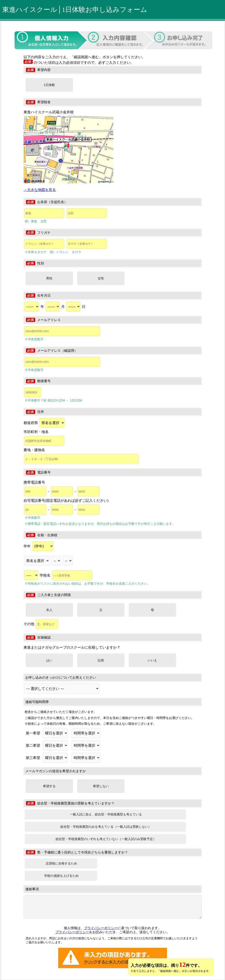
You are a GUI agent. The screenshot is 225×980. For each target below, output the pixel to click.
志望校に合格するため (61, 863)
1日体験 (49, 85)
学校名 (66, 575)
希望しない (101, 786)
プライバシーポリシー (101, 928)
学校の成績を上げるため (61, 876)
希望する (49, 786)
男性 (49, 278)
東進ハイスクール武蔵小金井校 (49, 112)
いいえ (152, 660)
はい (49, 660)
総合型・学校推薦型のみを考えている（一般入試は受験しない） (106, 827)
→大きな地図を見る (40, 190)
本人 (49, 610)
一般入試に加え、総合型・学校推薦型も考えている (106, 814)
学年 (39, 546)
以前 (101, 660)
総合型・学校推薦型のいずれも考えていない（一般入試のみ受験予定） (106, 839)
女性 (101, 278)
